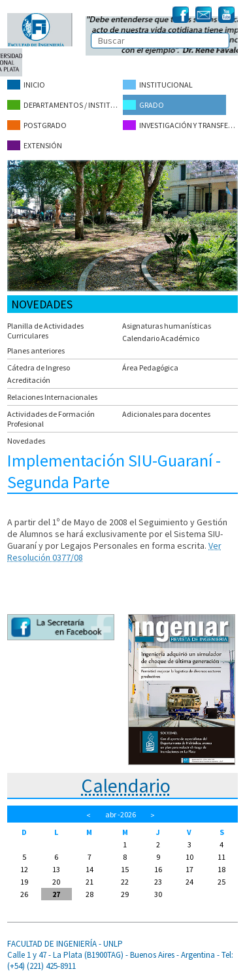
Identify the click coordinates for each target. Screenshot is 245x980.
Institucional (158, 85)
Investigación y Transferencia (180, 125)
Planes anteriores (36, 351)
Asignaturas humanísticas (167, 326)
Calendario (126, 785)
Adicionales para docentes (166, 414)
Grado (143, 105)
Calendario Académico (161, 338)
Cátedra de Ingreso (39, 367)
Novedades (26, 441)
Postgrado (37, 125)
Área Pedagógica (150, 367)
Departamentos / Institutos (65, 105)
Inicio (26, 85)
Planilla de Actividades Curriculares (45, 331)
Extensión (35, 145)
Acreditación (29, 380)
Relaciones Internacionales (52, 397)
